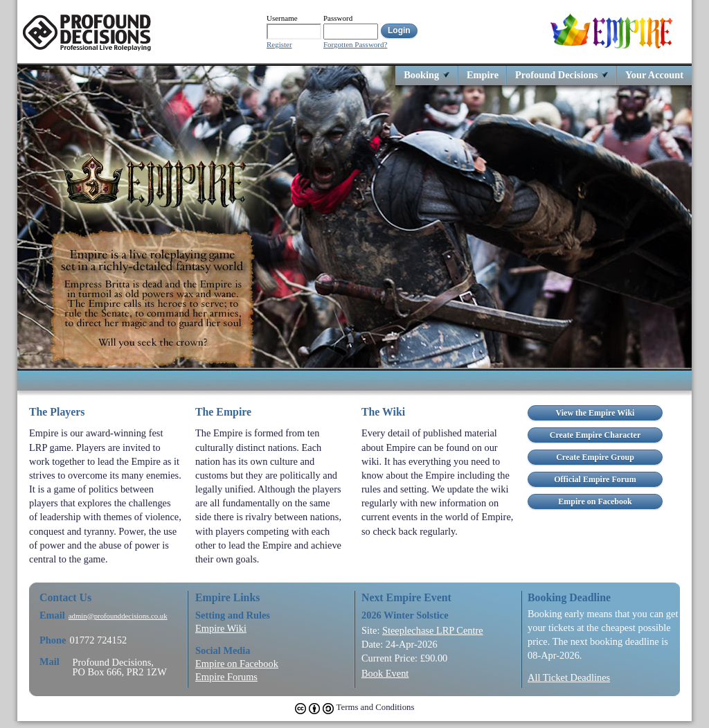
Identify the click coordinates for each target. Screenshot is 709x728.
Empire (483, 74)
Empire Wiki (221, 628)
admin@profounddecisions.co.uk (118, 616)
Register (279, 45)
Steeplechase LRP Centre (433, 630)
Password (338, 18)
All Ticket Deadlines (569, 677)
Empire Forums (226, 677)
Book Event (385, 673)
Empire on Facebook (237, 664)
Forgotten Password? (355, 45)
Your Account (654, 74)
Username (282, 18)
